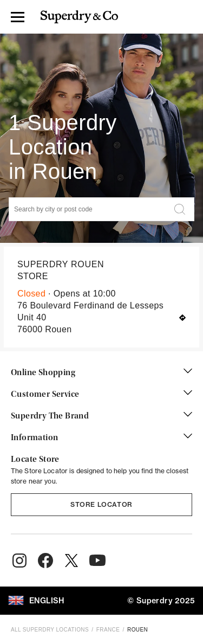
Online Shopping (101, 373)
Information (101, 438)
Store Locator (101, 504)
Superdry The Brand (101, 416)
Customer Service (101, 395)
